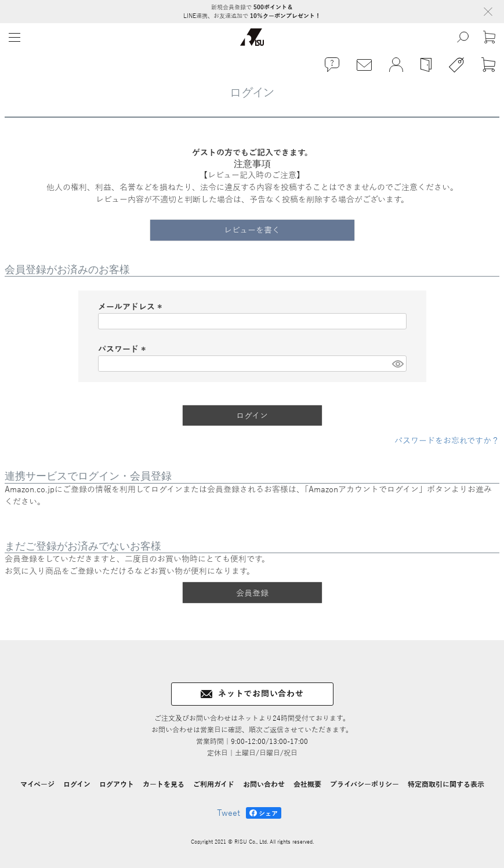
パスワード (124, 349)
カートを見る (164, 785)
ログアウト (117, 785)
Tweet (229, 813)
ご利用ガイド (214, 785)
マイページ (37, 785)
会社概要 (307, 785)
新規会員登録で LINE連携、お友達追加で (252, 12)
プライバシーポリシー (365, 785)
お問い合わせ (264, 785)
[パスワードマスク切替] (397, 364)
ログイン (77, 785)
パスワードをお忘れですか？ (447, 441)
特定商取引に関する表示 (446, 785)
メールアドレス (132, 307)
